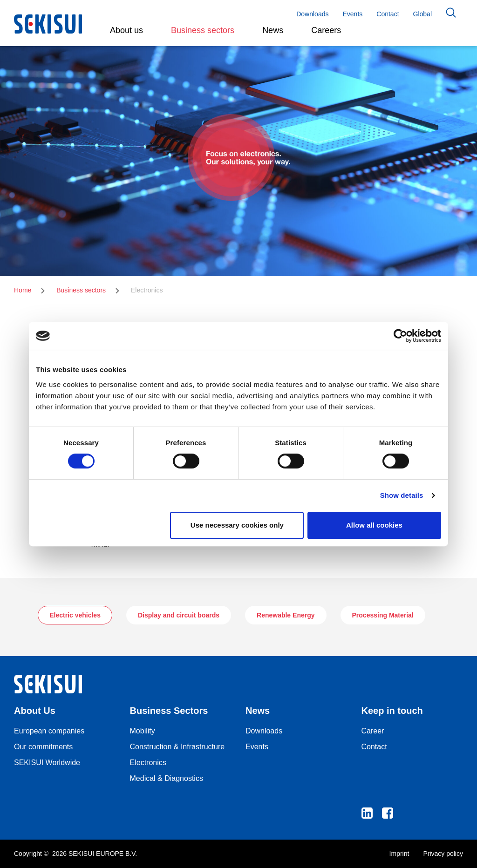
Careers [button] (326, 30)
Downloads (312, 14)
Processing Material (383, 615)
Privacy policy (443, 854)
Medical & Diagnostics (167, 778)
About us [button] (126, 30)
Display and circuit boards (179, 615)
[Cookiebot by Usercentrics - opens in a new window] (400, 336)
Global (422, 14)
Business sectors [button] (203, 30)
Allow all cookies (374, 525)
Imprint (399, 854)
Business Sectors (169, 711)
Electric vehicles (75, 615)
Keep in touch (392, 711)
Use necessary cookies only (237, 525)
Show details (402, 495)
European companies (49, 731)
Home (23, 290)
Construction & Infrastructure (177, 747)
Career (373, 731)
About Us (35, 711)
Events (352, 14)
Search (451, 13)
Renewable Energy (286, 615)
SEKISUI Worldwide (47, 763)
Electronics (148, 763)
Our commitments (43, 747)
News (273, 30)
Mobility (143, 731)
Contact (388, 14)
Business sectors (81, 290)
